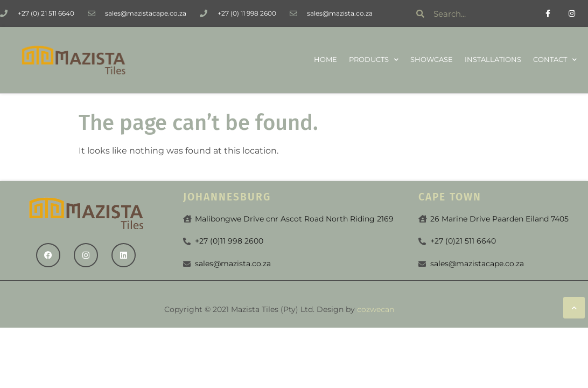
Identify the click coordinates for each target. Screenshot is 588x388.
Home (325, 60)
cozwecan (376, 309)
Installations (493, 60)
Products (374, 60)
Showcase (432, 60)
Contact (555, 60)
